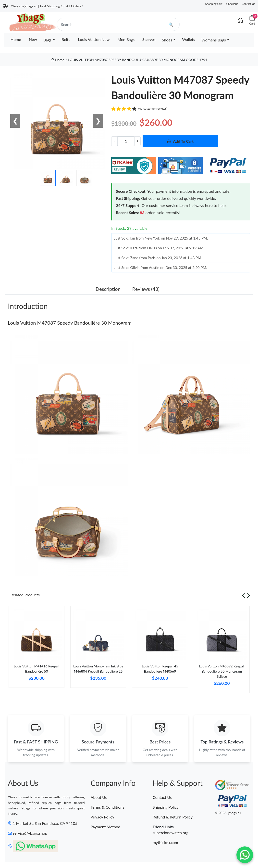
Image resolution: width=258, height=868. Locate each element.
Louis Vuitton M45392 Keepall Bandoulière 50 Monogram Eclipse (222, 671)
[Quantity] (126, 141)
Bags (47, 40)
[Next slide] (248, 595)
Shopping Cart (214, 4)
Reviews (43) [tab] (146, 289)
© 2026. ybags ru (228, 813)
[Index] (240, 20)
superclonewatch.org (171, 833)
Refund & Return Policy (173, 817)
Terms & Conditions (108, 807)
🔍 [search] (171, 24)
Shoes (167, 40)
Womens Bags (214, 40)
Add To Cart (180, 141)
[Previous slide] (244, 595)
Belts (66, 39)
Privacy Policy (103, 817)
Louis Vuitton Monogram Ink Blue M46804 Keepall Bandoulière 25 (98, 669)
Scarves (149, 39)
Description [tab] (108, 289)
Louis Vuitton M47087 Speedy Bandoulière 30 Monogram (70, 323)
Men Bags (126, 39)
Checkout (232, 4)
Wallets (189, 39)
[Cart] (252, 20)
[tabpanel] (37, 649)
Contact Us (248, 4)
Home (16, 39)
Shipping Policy (166, 807)
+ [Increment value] (137, 141)
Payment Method (105, 827)
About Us (99, 797)
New (33, 39)
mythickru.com (165, 842)
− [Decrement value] (114, 141)
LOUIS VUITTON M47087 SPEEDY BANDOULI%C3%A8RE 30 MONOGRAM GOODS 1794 (138, 60)
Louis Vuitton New (94, 39)
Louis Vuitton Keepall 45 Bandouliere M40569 (160, 669)
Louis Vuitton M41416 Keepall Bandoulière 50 (37, 669)
